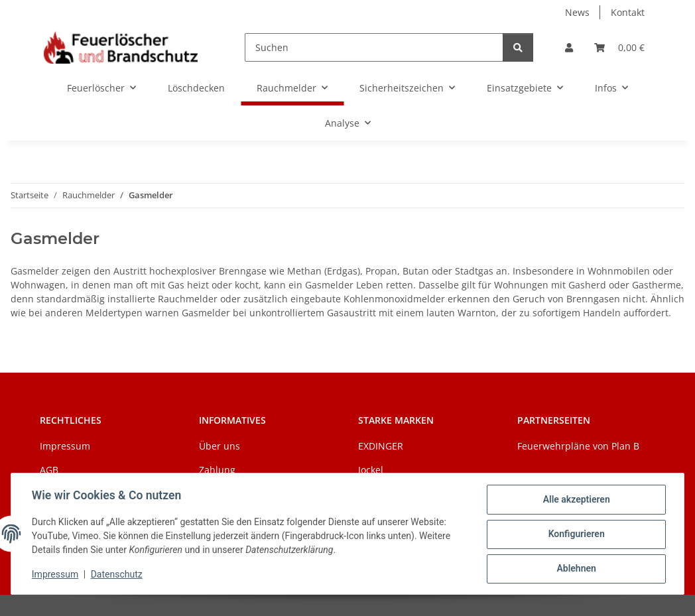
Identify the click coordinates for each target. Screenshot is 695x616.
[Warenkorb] (619, 47)
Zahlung (217, 470)
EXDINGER (381, 446)
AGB (49, 470)
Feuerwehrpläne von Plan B (578, 446)
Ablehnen (575, 569)
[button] (569, 47)
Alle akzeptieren (575, 500)
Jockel (371, 470)
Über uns (220, 446)
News (577, 12)
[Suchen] (374, 47)
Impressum (56, 575)
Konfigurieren (575, 534)
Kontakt (628, 12)
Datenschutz (117, 575)
